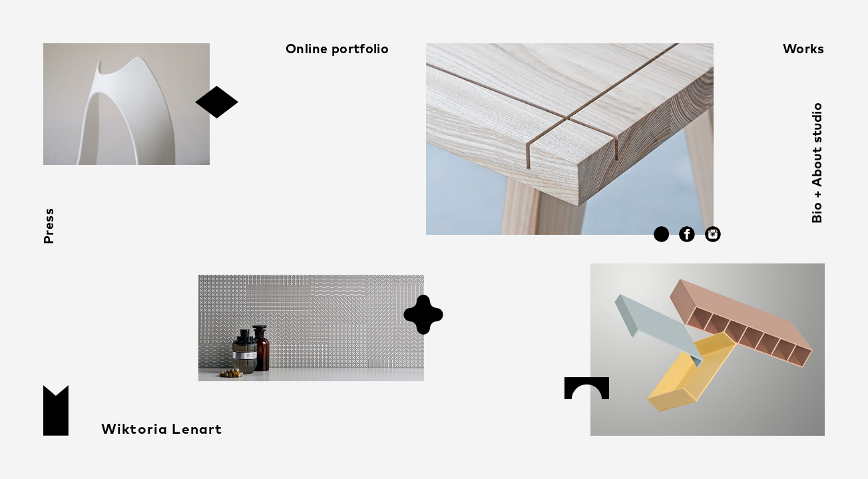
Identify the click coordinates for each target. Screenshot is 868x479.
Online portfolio (337, 50)
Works (804, 50)
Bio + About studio (818, 163)
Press (50, 226)
